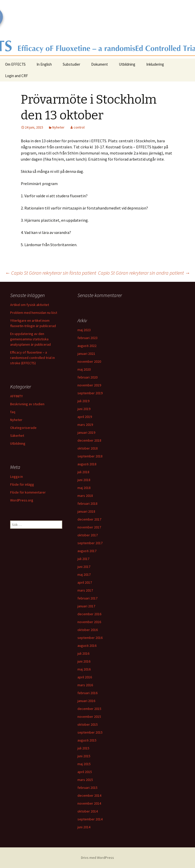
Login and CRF (17, 76)
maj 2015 (84, 764)
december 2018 (89, 440)
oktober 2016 (88, 630)
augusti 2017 (87, 551)
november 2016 (89, 622)
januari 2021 (86, 354)
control (79, 127)
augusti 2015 (87, 740)
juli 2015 (83, 748)
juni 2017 (84, 567)
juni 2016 (84, 661)
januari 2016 (86, 701)
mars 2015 (85, 780)
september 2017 (90, 543)
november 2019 (89, 385)
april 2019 (85, 417)
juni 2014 (84, 827)
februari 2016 (87, 693)
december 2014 (89, 795)
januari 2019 (86, 432)
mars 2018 (85, 496)
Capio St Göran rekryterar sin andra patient (144, 273)
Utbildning (127, 64)
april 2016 (85, 677)
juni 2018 (84, 480)
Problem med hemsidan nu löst (34, 313)
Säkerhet (17, 436)
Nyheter (58, 127)
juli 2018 (83, 472)
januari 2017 (86, 606)
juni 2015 (84, 756)
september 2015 (90, 732)
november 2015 (89, 717)
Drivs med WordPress (97, 858)
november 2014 (89, 803)
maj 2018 (84, 488)
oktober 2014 (88, 811)
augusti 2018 (87, 464)
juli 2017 (83, 559)
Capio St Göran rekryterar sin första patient (51, 273)
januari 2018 (86, 511)
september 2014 (90, 819)
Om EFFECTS (15, 64)
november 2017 (89, 527)
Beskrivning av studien (27, 404)
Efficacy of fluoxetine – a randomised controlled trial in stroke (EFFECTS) (32, 358)
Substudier (71, 64)
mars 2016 (85, 685)
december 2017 (89, 519)
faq (13, 412)
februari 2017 (87, 598)
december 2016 (89, 614)
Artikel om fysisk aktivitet (30, 305)
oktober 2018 (88, 448)
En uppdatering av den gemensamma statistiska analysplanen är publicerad (30, 339)
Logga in (17, 477)
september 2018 (90, 456)
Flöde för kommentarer (28, 492)
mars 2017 (85, 590)
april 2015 (85, 772)
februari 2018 (87, 503)
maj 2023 (84, 330)
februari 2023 (87, 338)
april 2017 (85, 582)
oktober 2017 (88, 535)
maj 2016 (84, 669)
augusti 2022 (87, 346)
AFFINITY (17, 396)
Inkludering (155, 64)
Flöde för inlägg (22, 484)
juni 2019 (84, 409)
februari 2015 (87, 788)
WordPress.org (22, 500)
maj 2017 (84, 575)
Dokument (100, 64)
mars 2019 (85, 425)
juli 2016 (83, 653)
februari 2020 (87, 377)
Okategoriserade (23, 428)
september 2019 (90, 393)
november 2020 (89, 361)
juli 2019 (83, 401)
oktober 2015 (88, 724)
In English (44, 64)
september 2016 (90, 638)
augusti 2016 (87, 646)
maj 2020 (84, 369)
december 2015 (89, 709)
